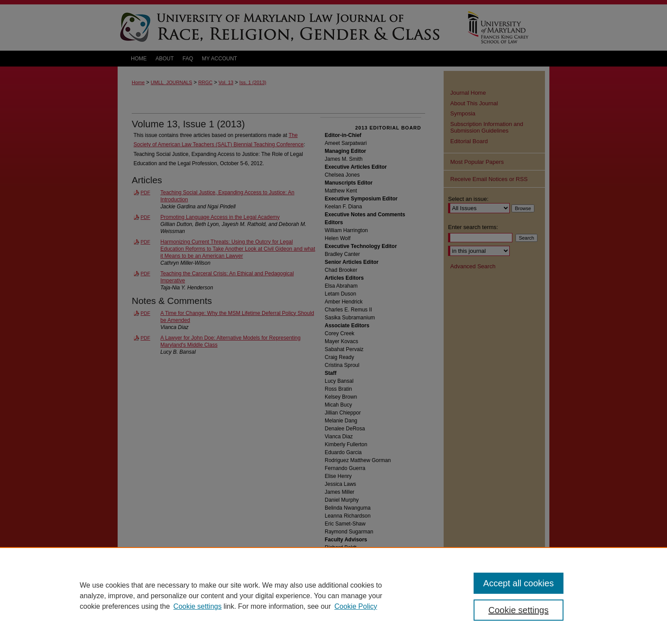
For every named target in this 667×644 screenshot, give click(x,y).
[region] (333, 596)
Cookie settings (198, 606)
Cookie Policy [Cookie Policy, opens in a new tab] (356, 606)
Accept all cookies (519, 583)
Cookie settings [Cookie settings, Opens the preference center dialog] (519, 610)
